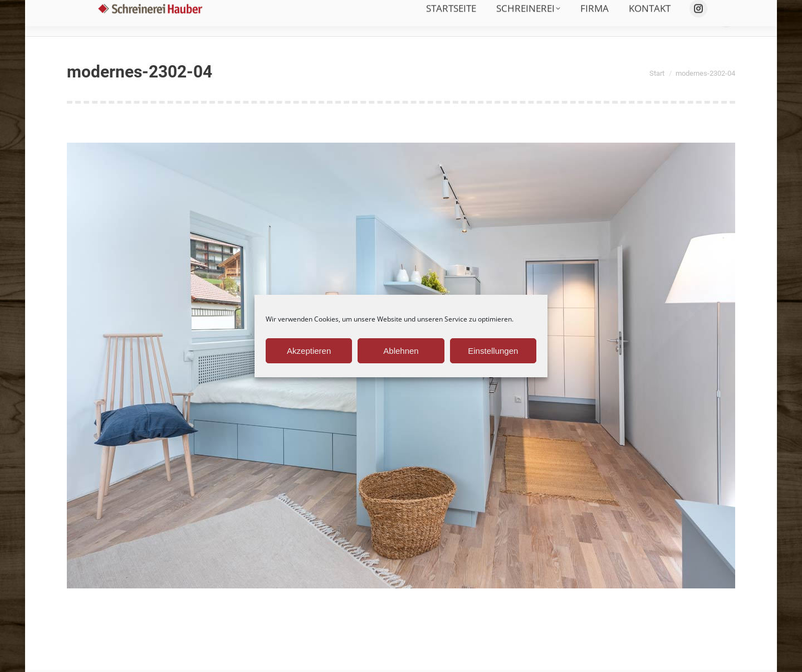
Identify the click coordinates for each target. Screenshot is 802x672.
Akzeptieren (309, 351)
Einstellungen (493, 351)
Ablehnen (401, 351)
